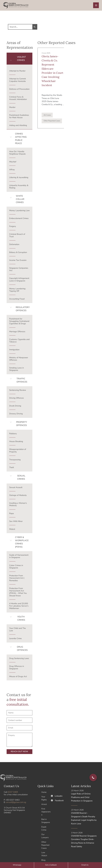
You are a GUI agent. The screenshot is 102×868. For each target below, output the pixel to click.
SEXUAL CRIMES (21, 478)
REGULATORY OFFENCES (23, 310)
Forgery (13, 227)
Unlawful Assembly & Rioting (19, 187)
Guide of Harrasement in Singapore (19, 557)
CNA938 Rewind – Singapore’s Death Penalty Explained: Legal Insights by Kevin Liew (83, 818)
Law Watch (44, 853)
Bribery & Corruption (18, 253)
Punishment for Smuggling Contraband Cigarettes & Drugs (19, 322)
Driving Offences (17, 399)
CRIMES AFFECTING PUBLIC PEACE (21, 139)
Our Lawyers (45, 835)
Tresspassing (15, 461)
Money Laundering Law (19, 211)
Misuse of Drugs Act (18, 677)
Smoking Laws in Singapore (17, 370)
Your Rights (44, 799)
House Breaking (16, 442)
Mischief (13, 163)
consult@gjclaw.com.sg (15, 803)
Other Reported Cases (52, 121)
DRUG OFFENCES (22, 649)
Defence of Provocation (19, 90)
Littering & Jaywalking (19, 178)
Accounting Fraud (17, 300)
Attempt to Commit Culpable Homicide (18, 81)
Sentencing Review (18, 391)
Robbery (13, 434)
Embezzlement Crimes (19, 219)
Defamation (14, 245)
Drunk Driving (15, 407)
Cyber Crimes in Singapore (16, 567)
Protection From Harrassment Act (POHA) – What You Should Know (18, 593)
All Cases (47, 115)
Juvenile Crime (15, 639)
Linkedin (56, 797)
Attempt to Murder (17, 72)
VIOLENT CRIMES (21, 60)
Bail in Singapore (46, 821)
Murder (12, 108)
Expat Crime (44, 828)
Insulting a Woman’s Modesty (18, 505)
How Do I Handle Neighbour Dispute (17, 153)
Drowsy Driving (16, 415)
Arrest (44, 804)
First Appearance (46, 812)
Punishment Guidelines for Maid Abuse (19, 117)
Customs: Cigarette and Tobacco (19, 341)
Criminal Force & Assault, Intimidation (18, 99)
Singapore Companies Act (19, 270)
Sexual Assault (16, 488)
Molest (12, 530)
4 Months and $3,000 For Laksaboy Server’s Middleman (19, 607)
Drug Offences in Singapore (17, 668)
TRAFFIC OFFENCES (22, 381)
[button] (19, 60)
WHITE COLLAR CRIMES (20, 200)
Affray (12, 170)
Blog (43, 858)
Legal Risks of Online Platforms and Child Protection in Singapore (84, 798)
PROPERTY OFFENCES (22, 425)
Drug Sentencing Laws (19, 659)
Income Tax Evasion (18, 261)
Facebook (57, 801)
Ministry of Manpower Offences (19, 360)
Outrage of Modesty (18, 496)
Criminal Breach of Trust (17, 236)
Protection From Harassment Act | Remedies (17, 579)
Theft (12, 468)
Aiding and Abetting (18, 126)
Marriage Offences (17, 332)
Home (44, 793)
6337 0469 (13, 793)
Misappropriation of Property (18, 451)
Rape (12, 514)
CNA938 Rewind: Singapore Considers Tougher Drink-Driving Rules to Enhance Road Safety (85, 841)
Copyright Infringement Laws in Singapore (19, 280)
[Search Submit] (33, 28)
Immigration (14, 350)
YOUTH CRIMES (21, 619)
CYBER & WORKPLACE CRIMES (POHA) (22, 543)
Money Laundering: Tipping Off (18, 291)
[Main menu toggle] (96, 6)
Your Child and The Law (18, 630)
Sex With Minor (16, 522)
